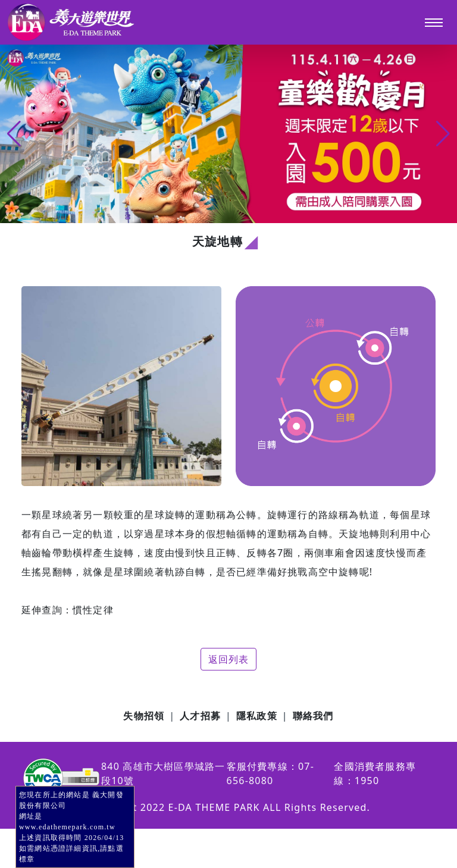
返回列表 (229, 659)
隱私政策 (257, 716)
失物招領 (144, 716)
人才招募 (200, 716)
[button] (443, 134)
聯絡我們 (313, 716)
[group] (228, 134)
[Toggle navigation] (434, 23)
